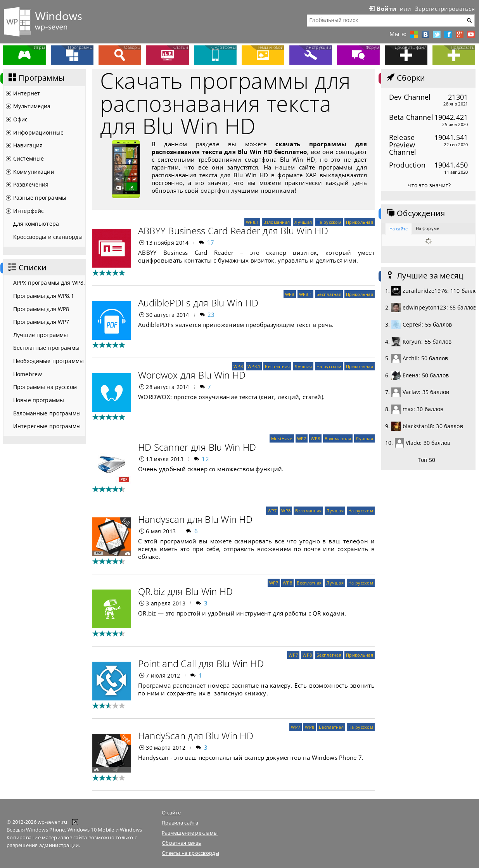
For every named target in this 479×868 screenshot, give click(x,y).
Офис (21, 119)
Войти (382, 9)
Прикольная (360, 222)
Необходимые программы (48, 361)
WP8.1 (252, 222)
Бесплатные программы (46, 348)
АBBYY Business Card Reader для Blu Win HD (233, 231)
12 (205, 459)
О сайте (171, 813)
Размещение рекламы (190, 833)
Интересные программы (47, 426)
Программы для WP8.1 (44, 296)
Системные (29, 158)
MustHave (282, 438)
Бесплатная (329, 294)
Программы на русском (45, 387)
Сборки (405, 78)
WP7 (302, 438)
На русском (329, 222)
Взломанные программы (47, 413)
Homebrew (28, 374)
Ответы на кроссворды (190, 853)
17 (211, 242)
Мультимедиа (32, 106)
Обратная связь (182, 843)
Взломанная (277, 222)
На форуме (427, 228)
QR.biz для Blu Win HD (185, 591)
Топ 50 (427, 460)
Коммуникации (34, 172)
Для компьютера (36, 224)
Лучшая (303, 222)
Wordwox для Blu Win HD (192, 375)
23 (211, 315)
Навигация (28, 145)
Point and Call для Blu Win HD (201, 663)
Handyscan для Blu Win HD (195, 519)
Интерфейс (29, 211)
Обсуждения (415, 213)
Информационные (38, 132)
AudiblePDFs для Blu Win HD (198, 303)
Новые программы (39, 400)
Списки (27, 268)
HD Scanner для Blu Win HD (197, 447)
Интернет (27, 93)
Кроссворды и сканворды (48, 237)
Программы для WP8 (41, 309)
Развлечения (31, 184)
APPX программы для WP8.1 (49, 283)
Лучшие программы (41, 335)
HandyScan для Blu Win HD (196, 736)
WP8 (290, 294)
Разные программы (40, 198)
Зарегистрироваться (445, 9)
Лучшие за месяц (424, 276)
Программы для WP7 (41, 322)
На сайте (399, 229)
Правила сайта (180, 823)
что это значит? (429, 185)
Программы (36, 78)
